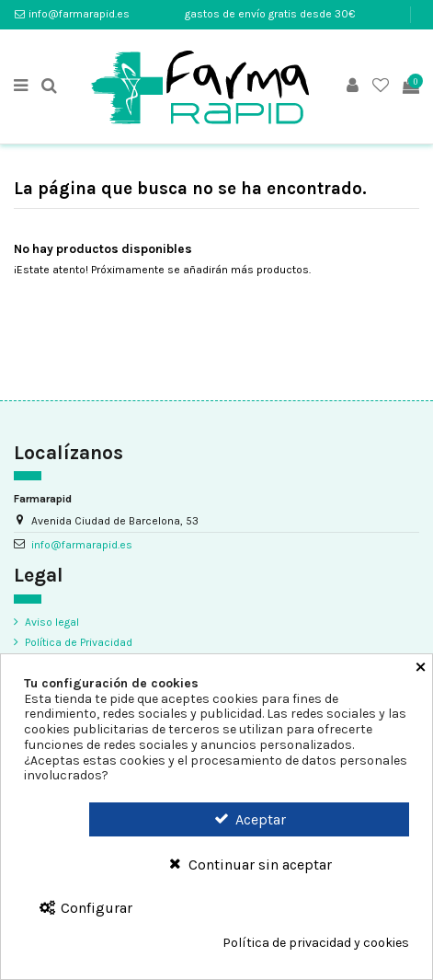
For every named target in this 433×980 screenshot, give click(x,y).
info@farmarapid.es (79, 14)
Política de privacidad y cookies (316, 943)
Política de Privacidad (79, 642)
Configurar (85, 908)
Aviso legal (52, 622)
